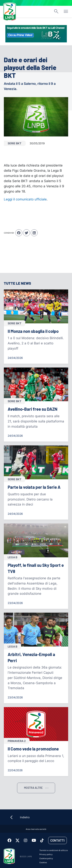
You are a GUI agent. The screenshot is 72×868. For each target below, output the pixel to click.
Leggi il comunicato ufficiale (25, 199)
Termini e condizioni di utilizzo (54, 850)
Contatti (57, 840)
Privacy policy (46, 854)
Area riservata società (36, 829)
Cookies (43, 863)
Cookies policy (46, 858)
